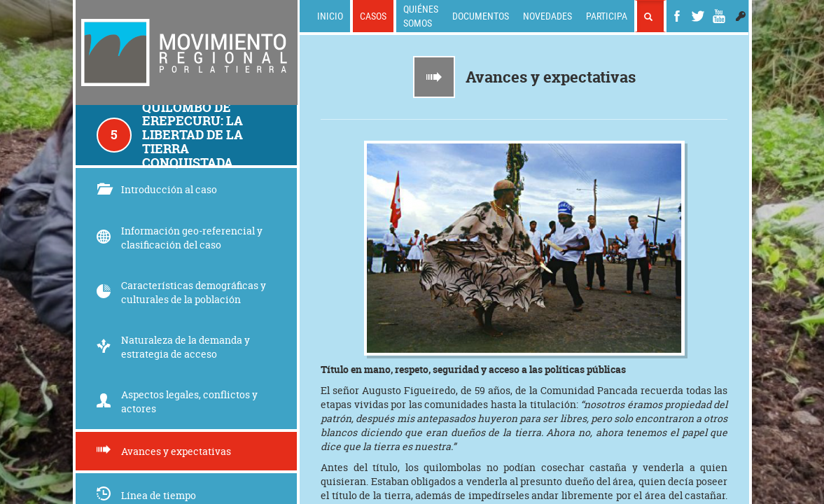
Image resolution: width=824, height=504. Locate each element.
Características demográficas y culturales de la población (181, 292)
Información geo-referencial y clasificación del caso (180, 238)
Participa (607, 16)
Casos (373, 16)
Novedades (547, 16)
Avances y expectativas (164, 451)
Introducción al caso (157, 189)
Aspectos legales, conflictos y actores (177, 401)
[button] (741, 16)
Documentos (481, 16)
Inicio (330, 16)
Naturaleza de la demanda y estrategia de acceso (173, 347)
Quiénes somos (421, 16)
